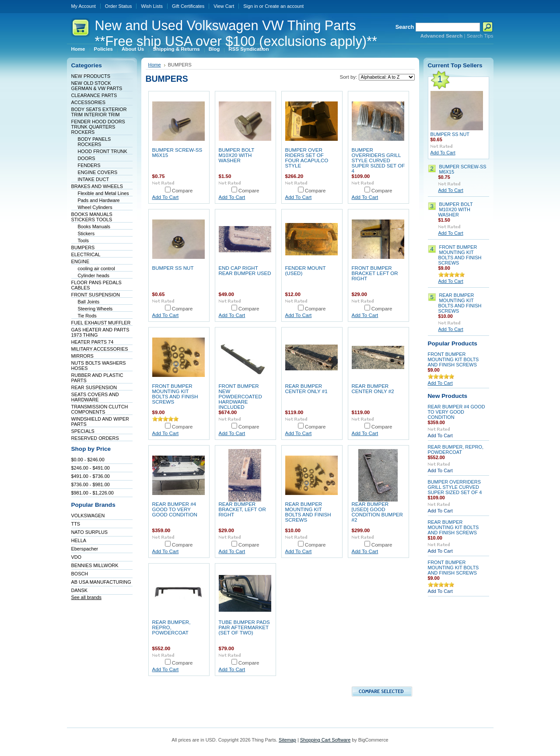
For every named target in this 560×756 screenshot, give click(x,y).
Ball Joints (89, 302)
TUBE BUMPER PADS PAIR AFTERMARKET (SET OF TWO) (244, 627)
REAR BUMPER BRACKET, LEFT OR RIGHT (242, 509)
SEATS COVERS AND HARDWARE (95, 397)
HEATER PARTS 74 (93, 342)
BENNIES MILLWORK (95, 565)
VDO (77, 557)
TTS (76, 524)
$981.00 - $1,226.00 (93, 493)
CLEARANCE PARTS (94, 95)
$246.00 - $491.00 (91, 468)
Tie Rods (87, 316)
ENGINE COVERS (98, 172)
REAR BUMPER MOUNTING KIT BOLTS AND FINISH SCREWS (308, 512)
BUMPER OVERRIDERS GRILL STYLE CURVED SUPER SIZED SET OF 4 (378, 160)
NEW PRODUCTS (91, 76)
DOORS (87, 158)
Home (155, 65)
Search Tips (480, 36)
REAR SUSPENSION (94, 387)
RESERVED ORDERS (95, 438)
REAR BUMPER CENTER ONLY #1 (306, 389)
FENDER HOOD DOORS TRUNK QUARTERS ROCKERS (98, 127)
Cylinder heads (94, 275)
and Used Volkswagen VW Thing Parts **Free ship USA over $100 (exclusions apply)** (236, 33)
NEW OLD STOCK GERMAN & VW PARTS (97, 86)
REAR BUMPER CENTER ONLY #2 (373, 389)
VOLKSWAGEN (88, 516)
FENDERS (89, 165)
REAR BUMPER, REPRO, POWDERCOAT (171, 627)
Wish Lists (152, 6)
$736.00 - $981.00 (91, 484)
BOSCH (80, 574)
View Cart (224, 6)
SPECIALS (83, 431)
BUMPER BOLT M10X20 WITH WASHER (237, 155)
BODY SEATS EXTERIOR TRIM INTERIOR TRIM (99, 112)
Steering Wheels (95, 309)
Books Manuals (94, 226)
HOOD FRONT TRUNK (103, 151)
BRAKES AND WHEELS (97, 186)
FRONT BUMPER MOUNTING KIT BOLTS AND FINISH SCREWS (175, 394)
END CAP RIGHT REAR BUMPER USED (245, 271)
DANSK (79, 590)
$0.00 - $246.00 (88, 460)
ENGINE (80, 261)
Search (405, 27)
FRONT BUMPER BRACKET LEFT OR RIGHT (375, 273)
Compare (182, 191)
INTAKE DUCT (94, 179)
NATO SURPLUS (90, 532)
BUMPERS (83, 247)
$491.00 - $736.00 (91, 476)
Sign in (250, 6)
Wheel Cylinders (95, 207)
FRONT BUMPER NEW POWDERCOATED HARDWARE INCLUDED (240, 397)
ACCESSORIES (89, 102)
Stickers (86, 233)
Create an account (284, 6)
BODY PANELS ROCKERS (94, 142)
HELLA (79, 540)
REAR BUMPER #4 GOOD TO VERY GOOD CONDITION (175, 509)
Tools (83, 240)
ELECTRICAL (86, 254)
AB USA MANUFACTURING (101, 582)
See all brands (87, 597)
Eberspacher (85, 549)
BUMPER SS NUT (173, 268)
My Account (84, 6)
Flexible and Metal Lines (103, 193)
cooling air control (96, 268)
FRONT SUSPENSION (96, 295)
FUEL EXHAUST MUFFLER (101, 323)
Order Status (119, 6)
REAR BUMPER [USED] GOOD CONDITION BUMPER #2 (377, 512)
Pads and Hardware (99, 200)
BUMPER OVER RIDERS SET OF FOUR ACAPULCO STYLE (307, 158)
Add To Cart (166, 197)
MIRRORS (82, 356)
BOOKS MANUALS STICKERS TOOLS (92, 217)
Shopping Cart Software (325, 740)
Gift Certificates (188, 6)
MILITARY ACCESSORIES (100, 349)
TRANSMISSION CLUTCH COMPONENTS (100, 409)
